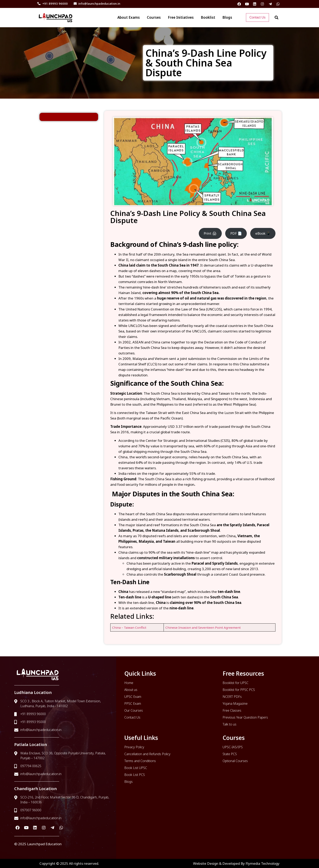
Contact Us (257, 17)
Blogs (227, 17)
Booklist (208, 17)
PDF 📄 (236, 233)
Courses (154, 17)
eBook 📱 (263, 233)
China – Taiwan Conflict (129, 627)
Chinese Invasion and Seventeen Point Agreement (203, 627)
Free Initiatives (181, 17)
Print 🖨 (210, 233)
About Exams (129, 17)
